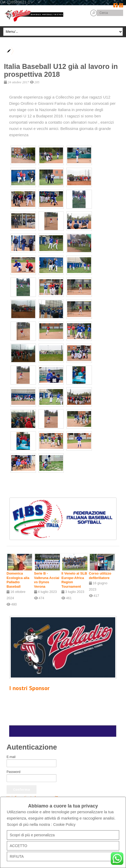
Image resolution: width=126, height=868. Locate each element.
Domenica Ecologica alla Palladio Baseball (18, 580)
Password (14, 772)
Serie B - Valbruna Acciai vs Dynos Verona (47, 580)
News (33, 48)
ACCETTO (19, 846)
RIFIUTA (17, 856)
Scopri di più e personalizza (32, 835)
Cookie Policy (64, 825)
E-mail (11, 757)
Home (19, 48)
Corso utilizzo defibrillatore (100, 576)
